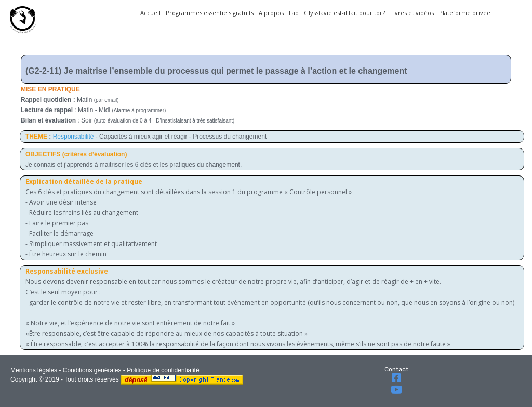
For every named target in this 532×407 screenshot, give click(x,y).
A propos (271, 13)
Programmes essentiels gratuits (210, 13)
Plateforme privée (465, 13)
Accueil (150, 13)
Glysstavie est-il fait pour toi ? (344, 13)
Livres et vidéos (412, 13)
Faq (294, 13)
